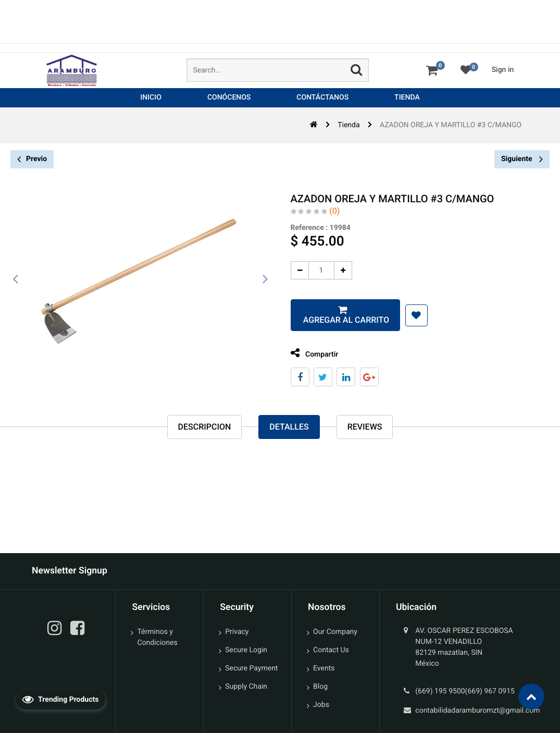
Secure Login (246, 650)
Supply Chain (246, 687)
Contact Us (331, 650)
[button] (411, 315)
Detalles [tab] (289, 427)
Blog (320, 687)
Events (324, 668)
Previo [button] (32, 159)
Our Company (335, 632)
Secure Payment (251, 668)
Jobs (321, 705)
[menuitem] (151, 98)
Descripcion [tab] (205, 427)
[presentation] (16, 279)
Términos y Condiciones (157, 637)
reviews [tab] (365, 427)
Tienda (349, 125)
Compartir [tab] (309, 353)
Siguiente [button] (522, 159)
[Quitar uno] (295, 270)
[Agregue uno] (338, 270)
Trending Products (60, 699)
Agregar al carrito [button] (340, 320)
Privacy (237, 632)
